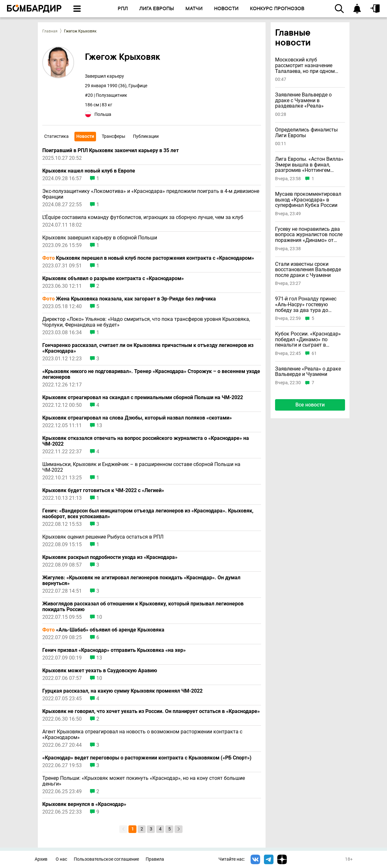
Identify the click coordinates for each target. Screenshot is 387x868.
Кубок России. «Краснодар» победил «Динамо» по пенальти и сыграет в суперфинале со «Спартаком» (308, 339)
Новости (85, 136)
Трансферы (114, 136)
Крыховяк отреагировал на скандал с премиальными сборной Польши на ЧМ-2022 (143, 398)
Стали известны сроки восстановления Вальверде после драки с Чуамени (308, 270)
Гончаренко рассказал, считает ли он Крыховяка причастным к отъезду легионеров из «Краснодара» (148, 348)
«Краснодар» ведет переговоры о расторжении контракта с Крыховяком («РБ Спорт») (147, 758)
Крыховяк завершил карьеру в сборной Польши (100, 238)
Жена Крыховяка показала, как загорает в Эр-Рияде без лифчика (129, 299)
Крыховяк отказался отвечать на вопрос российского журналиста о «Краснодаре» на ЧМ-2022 (146, 441)
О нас (61, 859)
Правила (155, 859)
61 (314, 353)
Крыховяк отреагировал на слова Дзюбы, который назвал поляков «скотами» (137, 418)
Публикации (146, 136)
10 (99, 617)
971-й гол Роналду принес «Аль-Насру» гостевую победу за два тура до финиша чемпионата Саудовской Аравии (306, 304)
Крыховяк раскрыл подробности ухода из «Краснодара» (110, 557)
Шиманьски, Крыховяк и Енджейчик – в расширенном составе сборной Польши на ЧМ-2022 (141, 467)
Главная (50, 31)
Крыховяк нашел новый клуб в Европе (89, 171)
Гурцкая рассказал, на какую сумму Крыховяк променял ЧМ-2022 (122, 691)
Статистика (56, 136)
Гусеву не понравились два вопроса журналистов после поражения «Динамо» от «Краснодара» (309, 235)
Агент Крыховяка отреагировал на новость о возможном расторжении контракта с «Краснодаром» (142, 735)
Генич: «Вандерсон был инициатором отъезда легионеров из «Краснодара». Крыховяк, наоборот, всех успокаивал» (148, 514)
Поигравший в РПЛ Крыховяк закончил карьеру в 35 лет (111, 151)
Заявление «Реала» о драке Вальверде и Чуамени (308, 372)
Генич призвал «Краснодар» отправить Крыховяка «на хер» (114, 650)
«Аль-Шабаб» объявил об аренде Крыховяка (103, 630)
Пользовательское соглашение (106, 859)
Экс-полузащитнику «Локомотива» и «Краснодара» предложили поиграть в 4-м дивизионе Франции (151, 194)
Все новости (310, 405)
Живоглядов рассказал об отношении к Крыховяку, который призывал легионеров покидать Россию (143, 607)
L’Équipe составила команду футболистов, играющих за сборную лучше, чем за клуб (143, 217)
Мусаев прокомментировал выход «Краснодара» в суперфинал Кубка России (308, 200)
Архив (41, 859)
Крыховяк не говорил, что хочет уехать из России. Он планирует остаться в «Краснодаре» (151, 711)
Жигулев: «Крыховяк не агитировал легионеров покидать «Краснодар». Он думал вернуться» (141, 581)
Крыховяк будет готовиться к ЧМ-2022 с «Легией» (103, 490)
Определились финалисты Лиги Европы (306, 133)
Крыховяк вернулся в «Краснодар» (84, 804)
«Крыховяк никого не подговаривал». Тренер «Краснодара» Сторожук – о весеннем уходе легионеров (151, 374)
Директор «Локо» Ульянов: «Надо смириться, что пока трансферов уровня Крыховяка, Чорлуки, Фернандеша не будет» (146, 322)
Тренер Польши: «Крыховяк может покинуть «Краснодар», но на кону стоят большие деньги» (144, 781)
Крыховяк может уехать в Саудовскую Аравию (100, 671)
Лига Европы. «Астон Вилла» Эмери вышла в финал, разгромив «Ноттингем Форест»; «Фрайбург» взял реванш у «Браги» (309, 165)
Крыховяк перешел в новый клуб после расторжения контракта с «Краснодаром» (148, 258)
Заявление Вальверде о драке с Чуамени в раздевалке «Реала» (303, 100)
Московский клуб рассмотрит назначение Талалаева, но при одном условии (305, 65)
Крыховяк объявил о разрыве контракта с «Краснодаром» (113, 279)
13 (99, 426)
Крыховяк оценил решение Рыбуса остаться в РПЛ (103, 537)
